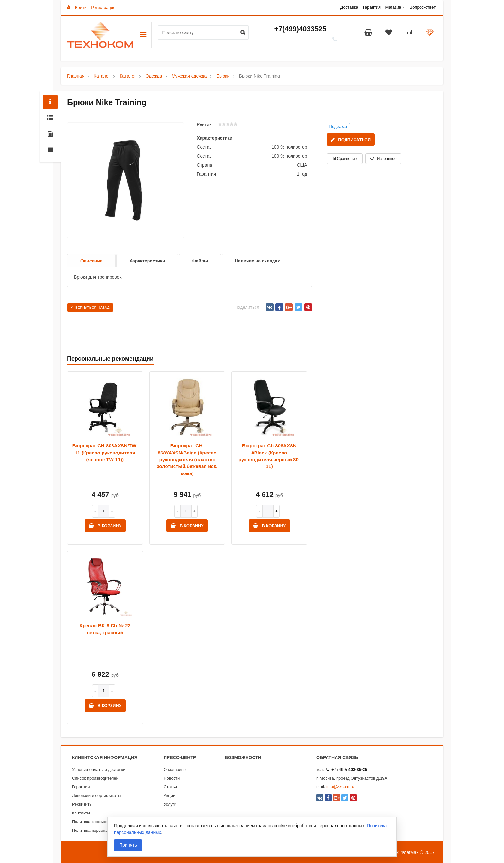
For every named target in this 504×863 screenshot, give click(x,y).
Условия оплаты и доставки (99, 770)
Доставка (349, 7)
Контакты (81, 813)
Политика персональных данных (104, 830)
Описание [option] (91, 261)
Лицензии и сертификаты (97, 796)
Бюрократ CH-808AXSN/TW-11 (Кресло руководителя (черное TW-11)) (105, 453)
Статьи (170, 787)
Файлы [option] (200, 261)
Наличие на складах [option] (257, 261)
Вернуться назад (90, 307)
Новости (172, 778)
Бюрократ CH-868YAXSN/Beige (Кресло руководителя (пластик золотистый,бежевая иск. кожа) (187, 459)
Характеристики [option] (147, 261)
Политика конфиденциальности (103, 822)
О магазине (175, 770)
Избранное (383, 159)
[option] (126, 180)
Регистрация (103, 8)
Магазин (393, 7)
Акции (169, 796)
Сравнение (344, 159)
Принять (128, 845)
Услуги (170, 804)
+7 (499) (347, 770)
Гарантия (372, 7)
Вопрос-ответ (423, 7)
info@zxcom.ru (340, 787)
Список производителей (95, 778)
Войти (81, 8)
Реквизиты (82, 804)
